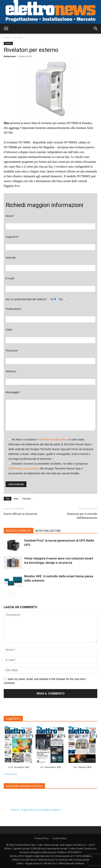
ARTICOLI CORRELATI (19, 531)
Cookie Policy (59, 838)
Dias (16, 499)
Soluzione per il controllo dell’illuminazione (82, 516)
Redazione (10, 56)
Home (7, 37)
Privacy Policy (42, 838)
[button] (96, 29)
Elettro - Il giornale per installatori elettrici (36, 810)
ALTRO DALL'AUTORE (48, 531)
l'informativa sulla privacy (53, 439)
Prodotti (18, 37)
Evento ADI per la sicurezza (20, 514)
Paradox (27, 499)
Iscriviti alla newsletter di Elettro (24, 786)
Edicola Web (11, 774)
